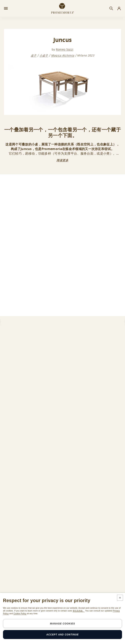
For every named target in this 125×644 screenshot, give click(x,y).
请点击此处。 (79, 611)
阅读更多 (63, 160)
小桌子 (44, 56)
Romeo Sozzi (65, 50)
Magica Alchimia (63, 56)
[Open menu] (6, 9)
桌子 (34, 56)
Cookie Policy (20, 614)
